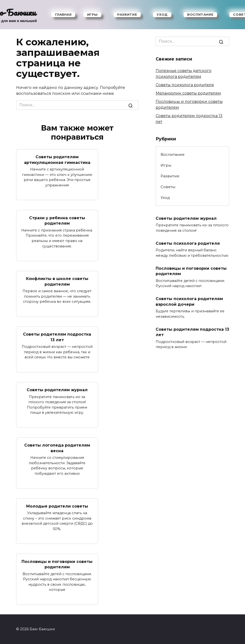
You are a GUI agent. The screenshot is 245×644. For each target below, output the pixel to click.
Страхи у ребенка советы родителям (57, 220)
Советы (168, 187)
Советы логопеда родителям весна (57, 448)
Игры (93, 14)
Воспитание (200, 14)
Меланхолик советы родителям (188, 93)
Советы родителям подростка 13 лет (57, 337)
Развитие (127, 14)
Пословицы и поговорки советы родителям (57, 564)
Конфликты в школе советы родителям (57, 281)
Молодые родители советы (57, 506)
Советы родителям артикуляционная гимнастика (57, 160)
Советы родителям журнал (57, 390)
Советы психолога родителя (185, 85)
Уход (162, 14)
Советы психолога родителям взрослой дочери (189, 301)
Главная (63, 14)
